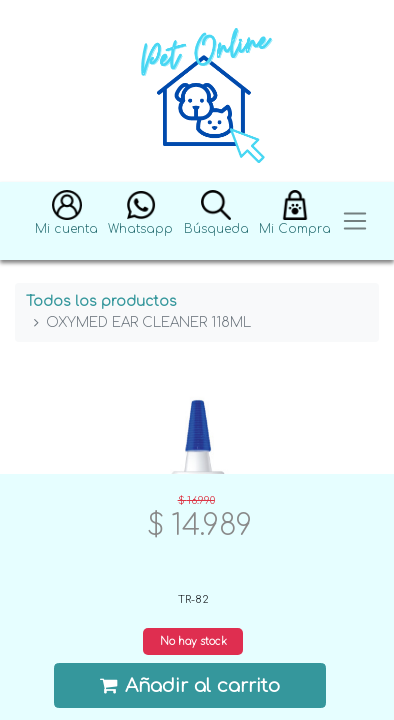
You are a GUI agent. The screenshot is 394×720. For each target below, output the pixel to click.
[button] (66, 221)
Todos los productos (101, 301)
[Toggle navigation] (355, 221)
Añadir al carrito (190, 685)
